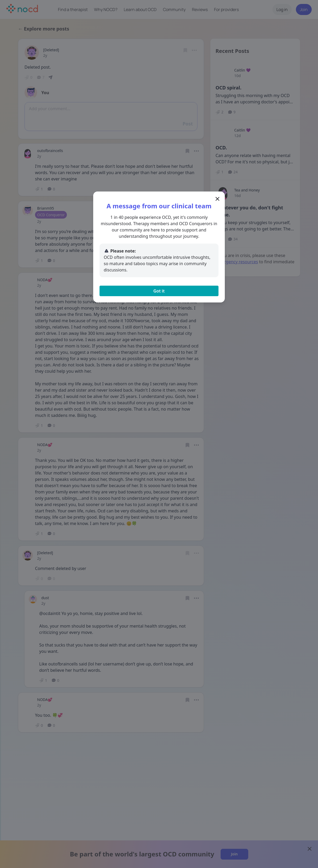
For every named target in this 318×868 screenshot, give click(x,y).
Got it (159, 291)
